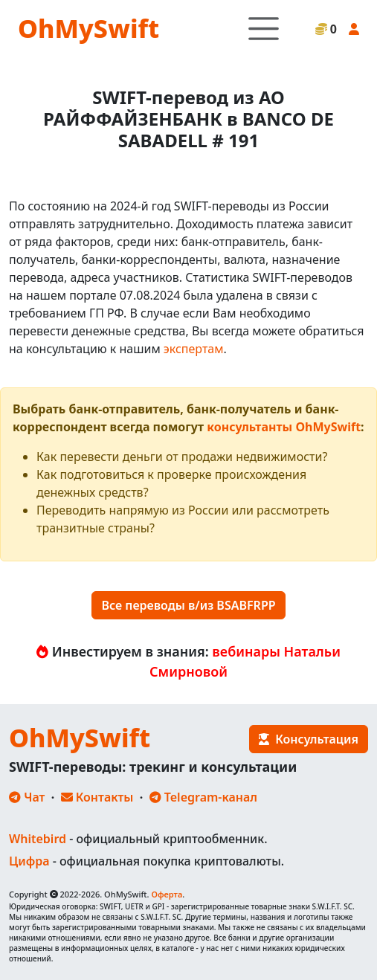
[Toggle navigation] (264, 29)
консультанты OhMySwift (284, 427)
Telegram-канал (203, 797)
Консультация (309, 739)
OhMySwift (88, 28)
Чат (27, 797)
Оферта (167, 894)
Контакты (97, 797)
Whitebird (38, 839)
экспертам (194, 349)
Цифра (29, 861)
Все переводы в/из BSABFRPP (188, 605)
